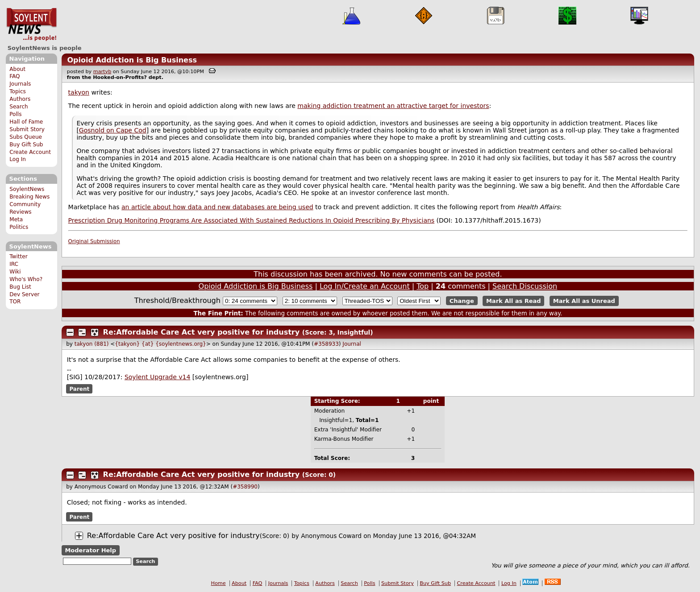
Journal (352, 344)
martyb (102, 72)
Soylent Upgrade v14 (157, 377)
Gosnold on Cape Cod (113, 130)
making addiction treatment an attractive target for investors (393, 106)
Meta (16, 219)
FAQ (15, 76)
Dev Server (24, 294)
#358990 (245, 487)
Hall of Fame (26, 122)
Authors (20, 99)
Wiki (15, 272)
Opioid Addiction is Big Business (132, 60)
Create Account (30, 152)
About (17, 69)
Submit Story (27, 129)
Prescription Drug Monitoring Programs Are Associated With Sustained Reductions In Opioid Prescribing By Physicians (252, 220)
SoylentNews (31, 25)
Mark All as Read (514, 301)
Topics (18, 91)
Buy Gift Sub (26, 145)
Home (219, 583)
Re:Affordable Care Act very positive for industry (202, 332)
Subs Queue (26, 137)
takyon (79, 92)
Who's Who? (26, 279)
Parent (79, 389)
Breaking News (29, 197)
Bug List (20, 287)
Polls (15, 114)
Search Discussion (525, 286)
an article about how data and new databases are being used (217, 207)
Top (423, 286)
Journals (20, 84)
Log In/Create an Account (365, 286)
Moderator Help (90, 550)
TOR (15, 302)
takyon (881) (92, 344)
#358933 (326, 344)
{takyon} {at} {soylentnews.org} (160, 344)
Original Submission (94, 241)
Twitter (18, 257)
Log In (18, 159)
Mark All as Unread (584, 301)
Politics (19, 227)
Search (19, 107)
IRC (14, 264)
